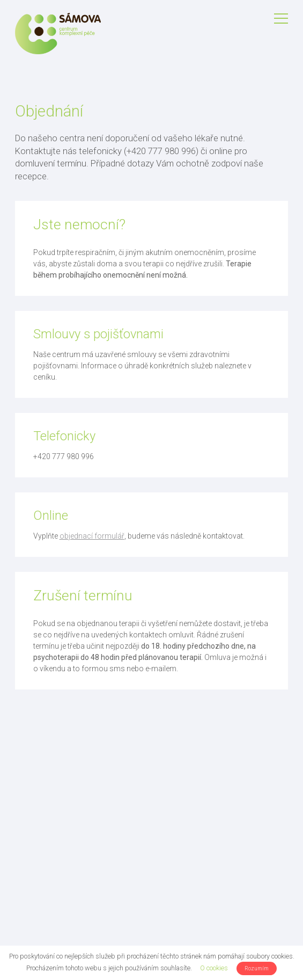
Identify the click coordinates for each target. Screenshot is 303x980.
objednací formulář (92, 536)
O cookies (214, 968)
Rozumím (257, 968)
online (221, 151)
